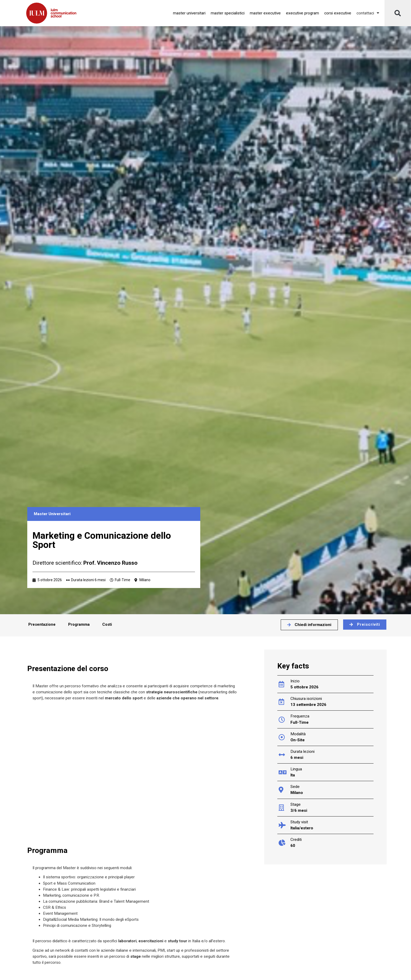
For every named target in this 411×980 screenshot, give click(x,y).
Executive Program (302, 13)
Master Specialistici (228, 13)
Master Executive (265, 13)
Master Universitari (189, 13)
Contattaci (368, 13)
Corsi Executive (338, 13)
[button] (398, 13)
